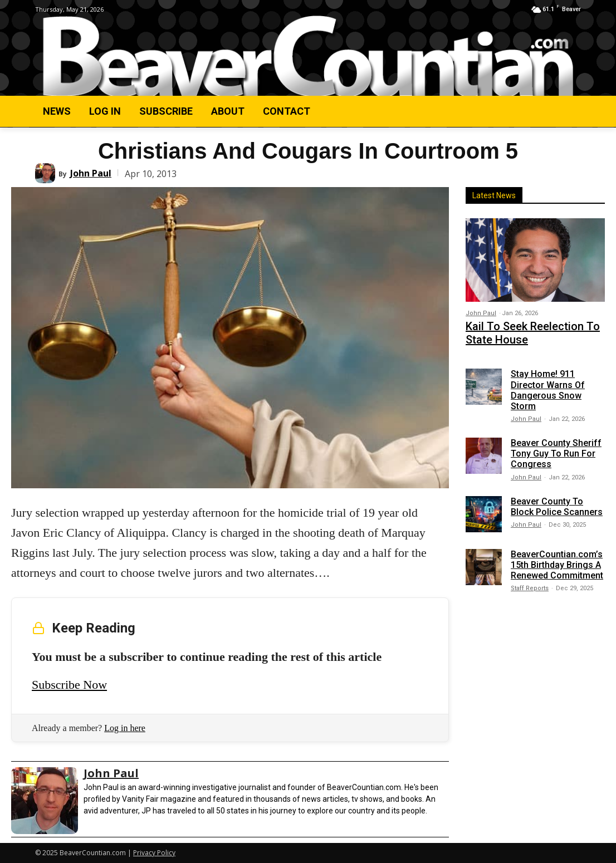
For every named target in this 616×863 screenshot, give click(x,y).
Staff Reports (530, 583)
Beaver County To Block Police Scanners (557, 501)
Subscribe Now (69, 685)
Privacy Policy (154, 853)
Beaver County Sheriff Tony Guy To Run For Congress (556, 448)
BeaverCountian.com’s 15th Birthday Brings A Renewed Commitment (557, 559)
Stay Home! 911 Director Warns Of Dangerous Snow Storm (548, 385)
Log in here (125, 728)
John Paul (91, 173)
